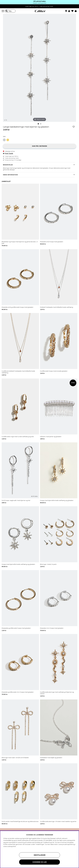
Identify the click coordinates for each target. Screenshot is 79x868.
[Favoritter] (73, 11)
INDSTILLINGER (40, 855)
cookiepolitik (11, 846)
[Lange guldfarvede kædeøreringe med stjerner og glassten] (8, 140)
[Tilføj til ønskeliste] (74, 127)
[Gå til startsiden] (39, 11)
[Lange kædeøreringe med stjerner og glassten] (5, 140)
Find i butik (8, 153)
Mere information (10, 175)
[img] (38, 124)
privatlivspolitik (68, 844)
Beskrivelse (8, 165)
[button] (70, 11)
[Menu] (3, 11)
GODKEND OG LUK (40, 862)
